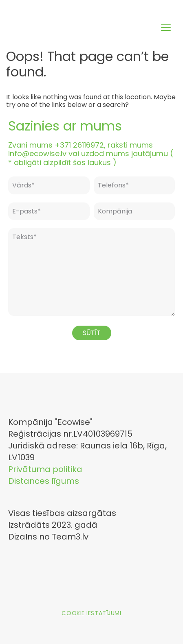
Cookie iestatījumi (91, 613)
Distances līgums (44, 481)
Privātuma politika (45, 469)
